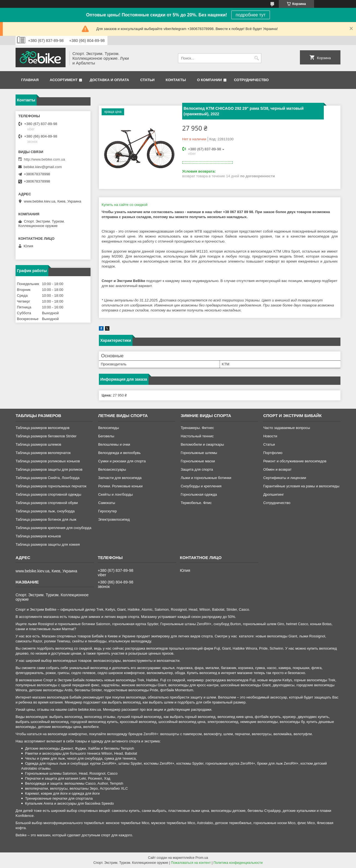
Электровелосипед (114, 519)
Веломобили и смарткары (202, 444)
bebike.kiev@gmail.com (43, 167)
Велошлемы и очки (114, 444)
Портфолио (273, 453)
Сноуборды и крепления (201, 486)
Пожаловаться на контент (191, 863)
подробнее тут (251, 15)
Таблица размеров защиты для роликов (49, 469)
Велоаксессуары (112, 469)
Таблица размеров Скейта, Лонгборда (47, 478)
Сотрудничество (251, 80)
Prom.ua (202, 858)
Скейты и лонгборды (115, 494)
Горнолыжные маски (198, 461)
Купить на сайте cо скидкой (125, 205)
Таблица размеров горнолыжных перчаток (51, 486)
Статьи (147, 80)
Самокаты (106, 503)
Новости (270, 436)
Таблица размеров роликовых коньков (48, 461)
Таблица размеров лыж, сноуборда (45, 511)
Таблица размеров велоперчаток (43, 453)
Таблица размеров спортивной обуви (47, 503)
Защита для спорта (197, 469)
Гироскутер (107, 511)
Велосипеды (108, 428)
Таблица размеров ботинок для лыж (46, 519)
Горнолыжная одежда (199, 494)
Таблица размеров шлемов (38, 444)
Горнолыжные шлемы (199, 453)
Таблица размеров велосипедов (42, 428)
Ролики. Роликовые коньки (120, 486)
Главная (30, 80)
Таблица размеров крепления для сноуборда (53, 528)
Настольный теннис (197, 436)
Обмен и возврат (277, 469)
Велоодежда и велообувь (119, 453)
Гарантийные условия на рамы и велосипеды (301, 486)
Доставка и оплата (109, 80)
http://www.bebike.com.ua (44, 159)
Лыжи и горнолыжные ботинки (206, 478)
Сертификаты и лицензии (285, 478)
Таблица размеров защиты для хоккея (48, 544)
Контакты (176, 80)
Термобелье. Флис (196, 503)
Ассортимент (64, 80)
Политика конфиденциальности (238, 863)
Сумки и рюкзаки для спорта (122, 461)
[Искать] (256, 58)
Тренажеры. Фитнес (197, 428)
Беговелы (106, 436)
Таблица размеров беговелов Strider (46, 436)
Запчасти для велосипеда (120, 478)
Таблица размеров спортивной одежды (48, 494)
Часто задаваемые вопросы (287, 428)
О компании (209, 80)
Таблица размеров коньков (38, 536)
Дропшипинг (274, 494)
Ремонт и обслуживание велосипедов (295, 461)
